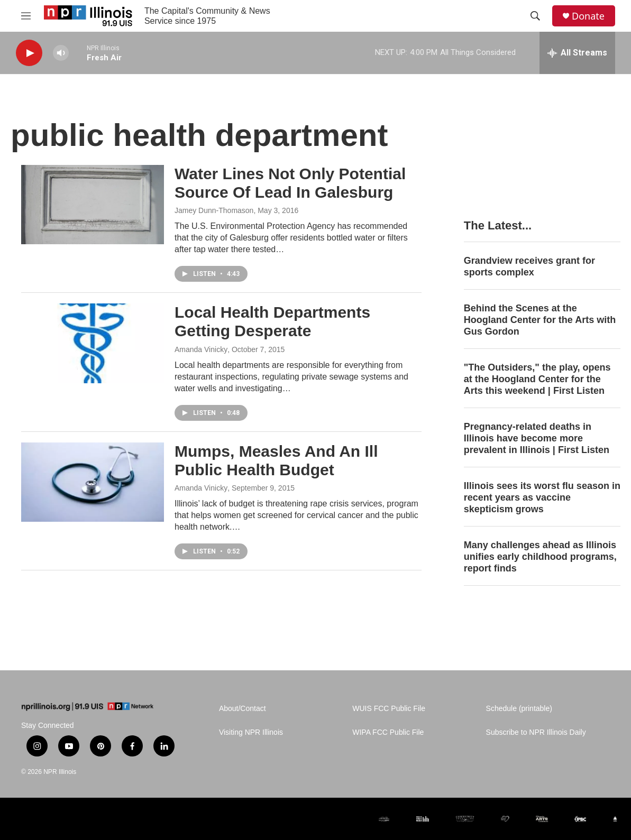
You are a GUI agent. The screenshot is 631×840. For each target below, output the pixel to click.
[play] (29, 53)
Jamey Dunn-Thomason (214, 210)
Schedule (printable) (519, 709)
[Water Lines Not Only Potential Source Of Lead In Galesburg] (93, 205)
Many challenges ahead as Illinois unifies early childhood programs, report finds (540, 557)
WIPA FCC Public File (388, 732)
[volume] (61, 53)
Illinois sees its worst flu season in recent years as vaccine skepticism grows (542, 497)
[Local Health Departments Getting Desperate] (93, 343)
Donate (588, 16)
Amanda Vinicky (201, 349)
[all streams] (577, 53)
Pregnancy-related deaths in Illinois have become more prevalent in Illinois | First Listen (537, 438)
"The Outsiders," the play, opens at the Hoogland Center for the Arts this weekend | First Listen (537, 379)
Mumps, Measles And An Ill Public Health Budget (276, 460)
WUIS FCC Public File (389, 709)
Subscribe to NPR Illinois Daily (536, 732)
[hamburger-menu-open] (26, 16)
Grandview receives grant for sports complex (529, 266)
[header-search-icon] (535, 16)
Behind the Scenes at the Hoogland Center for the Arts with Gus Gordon (540, 320)
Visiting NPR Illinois (251, 732)
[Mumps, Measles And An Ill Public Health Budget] (93, 482)
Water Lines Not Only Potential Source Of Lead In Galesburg (290, 183)
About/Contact (243, 709)
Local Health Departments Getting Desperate (272, 321)
